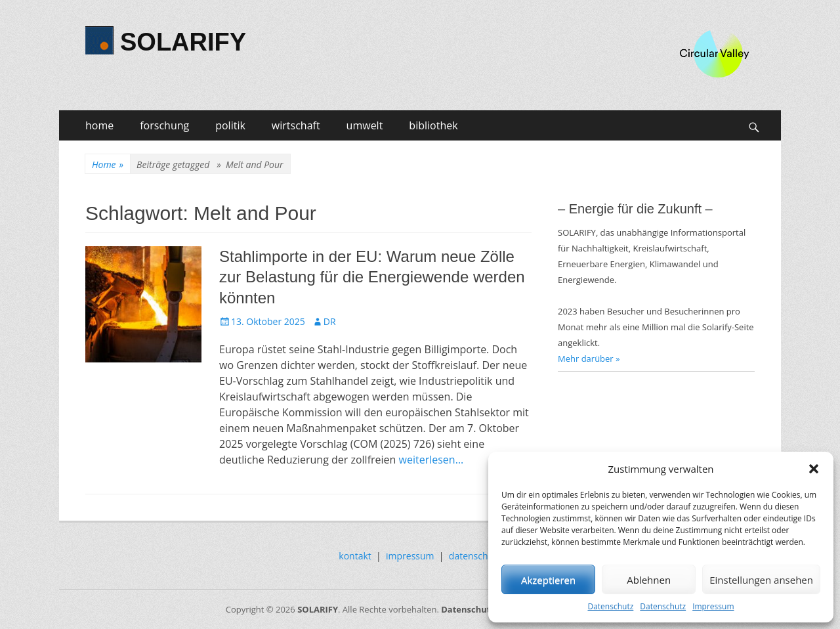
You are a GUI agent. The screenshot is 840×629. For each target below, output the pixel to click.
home (99, 125)
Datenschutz (610, 606)
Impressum (713, 606)
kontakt (355, 556)
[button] (814, 469)
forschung (164, 125)
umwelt (365, 125)
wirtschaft (296, 125)
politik (230, 125)
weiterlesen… (431, 460)
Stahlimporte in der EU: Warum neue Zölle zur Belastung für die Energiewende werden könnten (372, 277)
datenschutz (475, 556)
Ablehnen (649, 580)
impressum (410, 556)
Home (108, 164)
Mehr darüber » (589, 358)
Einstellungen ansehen (761, 580)
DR (330, 321)
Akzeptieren (548, 580)
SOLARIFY (183, 42)
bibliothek (433, 125)
